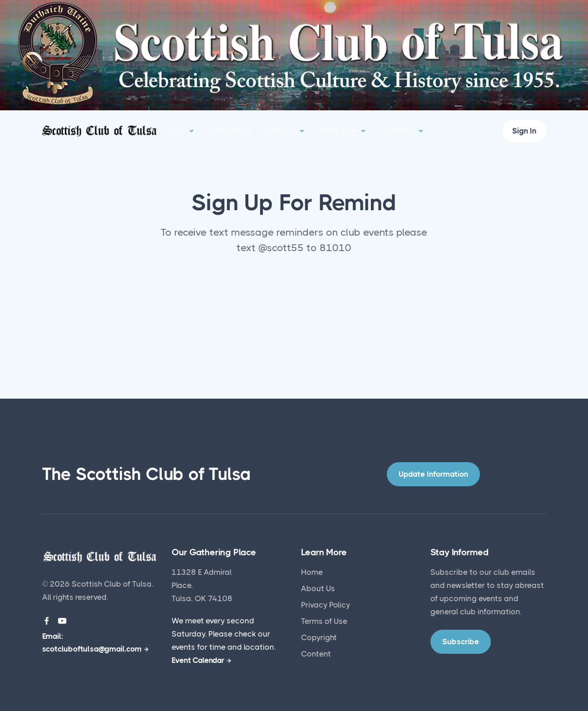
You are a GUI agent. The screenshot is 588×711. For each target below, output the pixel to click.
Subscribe (449, 572)
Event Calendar (198, 660)
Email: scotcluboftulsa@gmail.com (92, 643)
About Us (318, 588)
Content (316, 654)
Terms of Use (324, 621)
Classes (283, 130)
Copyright (319, 637)
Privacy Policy (326, 605)
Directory (400, 130)
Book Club (340, 130)
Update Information (433, 474)
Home (176, 130)
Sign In (524, 131)
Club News (231, 130)
